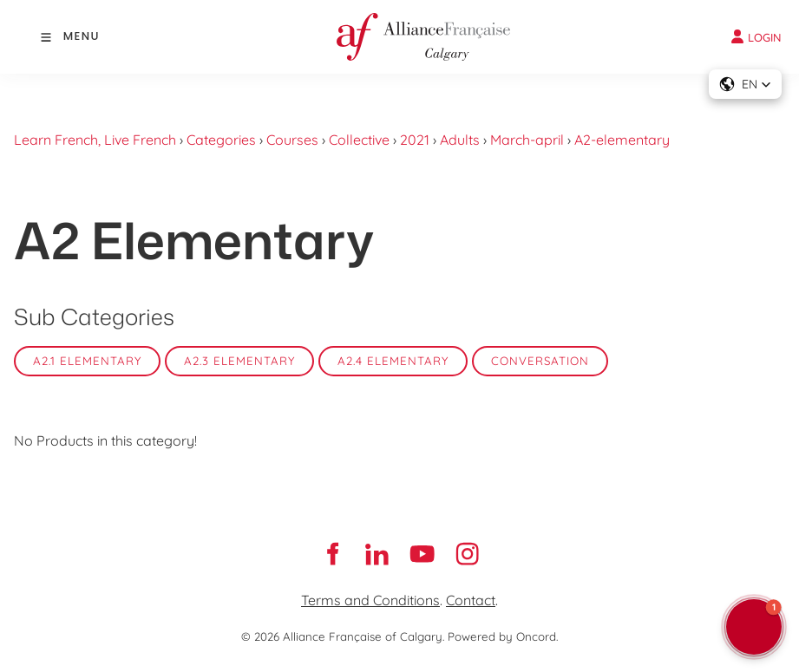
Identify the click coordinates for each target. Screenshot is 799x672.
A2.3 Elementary (239, 361)
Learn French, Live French (95, 140)
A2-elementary (622, 140)
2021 (415, 140)
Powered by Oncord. (503, 636)
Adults (460, 140)
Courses (292, 140)
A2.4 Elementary (393, 361)
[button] (745, 84)
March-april (527, 140)
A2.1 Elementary (87, 361)
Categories (221, 140)
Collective (359, 140)
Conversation (540, 361)
